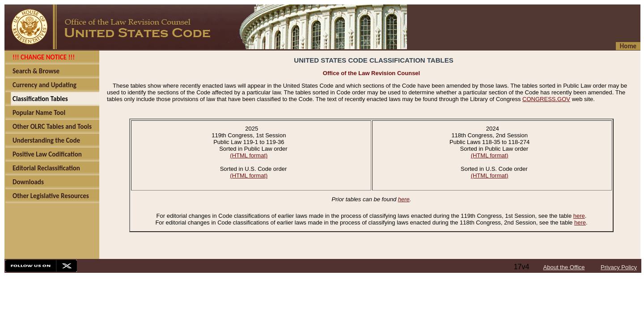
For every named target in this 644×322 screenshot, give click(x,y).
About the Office (564, 267)
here (404, 199)
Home (628, 46)
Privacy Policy (619, 267)
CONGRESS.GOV (546, 99)
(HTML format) (249, 155)
